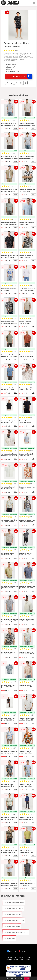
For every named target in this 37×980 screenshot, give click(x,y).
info (15, 128)
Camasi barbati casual (12, 926)
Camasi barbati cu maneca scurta (16, 932)
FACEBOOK (12, 951)
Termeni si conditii (14, 957)
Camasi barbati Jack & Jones (14, 902)
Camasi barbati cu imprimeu (14, 920)
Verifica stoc (22, 76)
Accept (27, 978)
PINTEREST (24, 951)
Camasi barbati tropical (12, 914)
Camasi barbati (9, 938)
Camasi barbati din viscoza (13, 908)
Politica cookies (25, 960)
